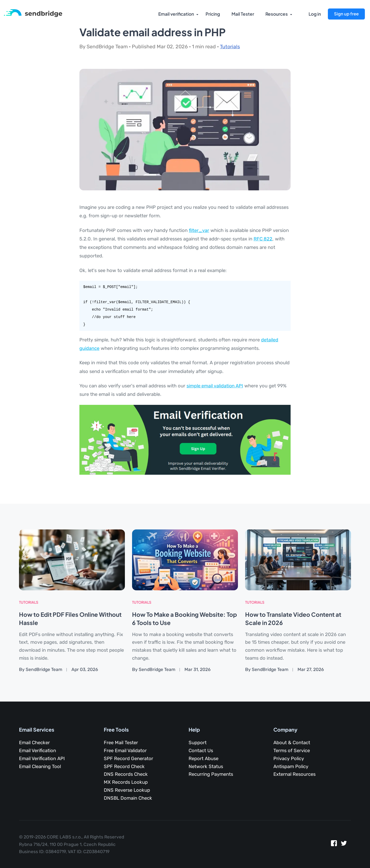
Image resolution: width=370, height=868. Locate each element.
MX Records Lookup (126, 782)
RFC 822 (263, 239)
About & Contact (292, 742)
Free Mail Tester (121, 742)
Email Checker (34, 742)
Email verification (175, 14)
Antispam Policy (291, 766)
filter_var (199, 230)
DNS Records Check (126, 774)
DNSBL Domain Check (128, 798)
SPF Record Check (124, 766)
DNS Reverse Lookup (127, 790)
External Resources (294, 774)
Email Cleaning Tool (40, 766)
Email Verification (38, 750)
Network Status (206, 766)
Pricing (212, 14)
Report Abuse (203, 758)
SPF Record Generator (128, 758)
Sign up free (346, 14)
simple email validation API (215, 386)
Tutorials (230, 47)
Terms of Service (292, 750)
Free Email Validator (125, 750)
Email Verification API (42, 758)
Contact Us (201, 750)
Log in (315, 14)
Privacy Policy (289, 758)
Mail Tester (242, 14)
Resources (276, 14)
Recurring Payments (211, 774)
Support (198, 742)
